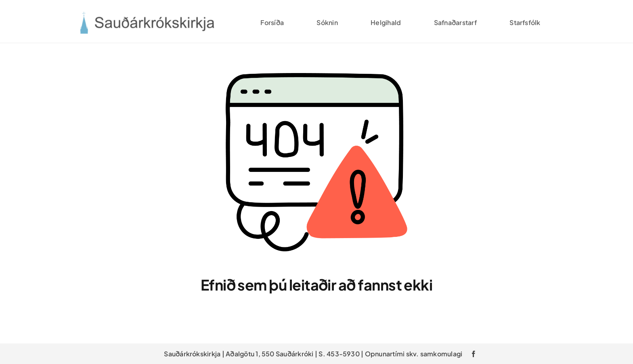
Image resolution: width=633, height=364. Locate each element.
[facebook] (474, 354)
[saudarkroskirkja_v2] (147, 15)
